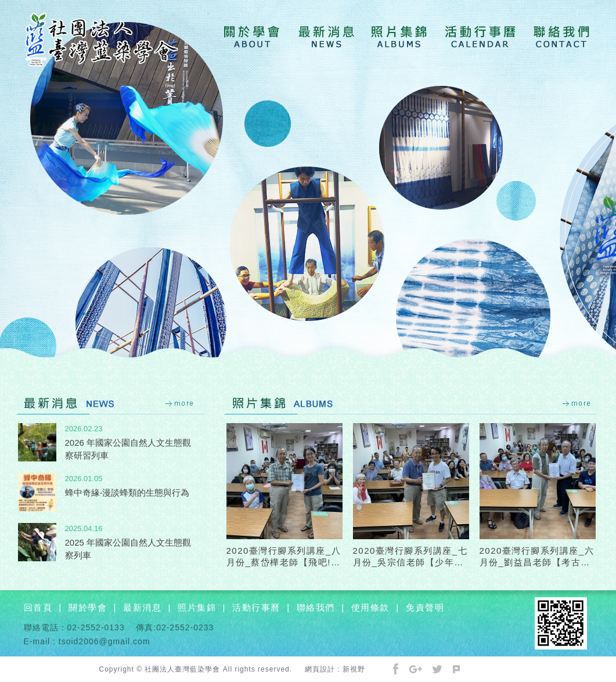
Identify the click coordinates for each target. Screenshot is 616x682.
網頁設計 (320, 669)
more (180, 403)
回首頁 (38, 607)
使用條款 (370, 607)
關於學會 (88, 607)
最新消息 (142, 607)
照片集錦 (197, 607)
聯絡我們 (316, 607)
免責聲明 (425, 607)
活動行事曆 (256, 607)
